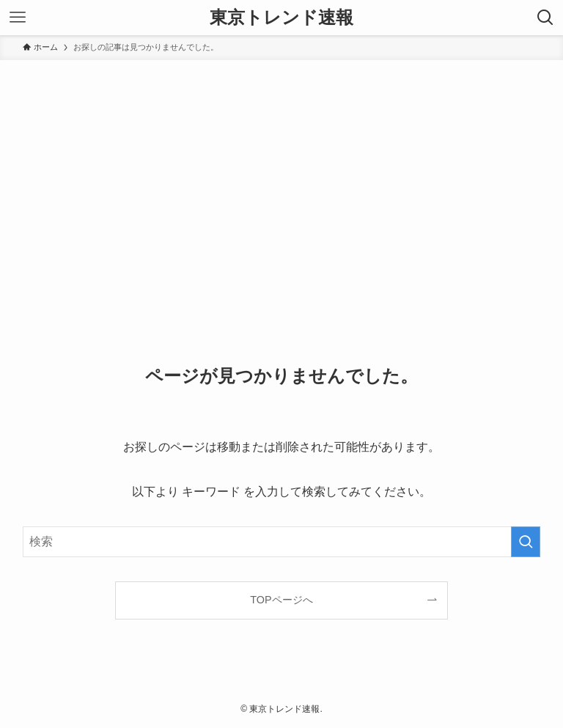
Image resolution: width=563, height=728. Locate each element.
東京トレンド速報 (281, 18)
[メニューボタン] (18, 18)
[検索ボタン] (545, 18)
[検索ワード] (282, 542)
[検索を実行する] (526, 542)
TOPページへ (281, 600)
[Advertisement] (281, 170)
